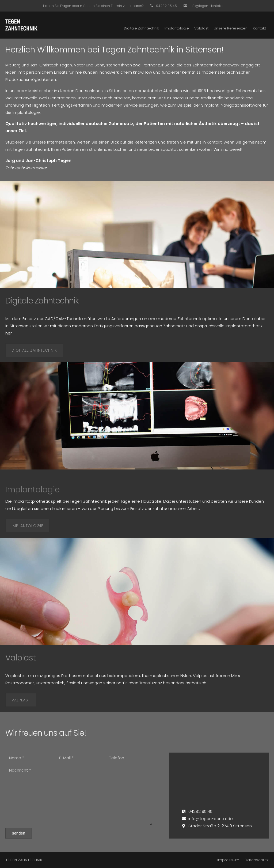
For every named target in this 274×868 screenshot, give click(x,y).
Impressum (228, 860)
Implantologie (177, 28)
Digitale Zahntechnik (142, 28)
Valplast (201, 28)
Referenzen (146, 142)
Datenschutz (257, 860)
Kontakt (259, 28)
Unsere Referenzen (231, 28)
